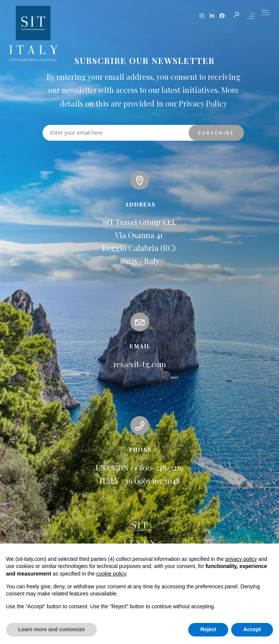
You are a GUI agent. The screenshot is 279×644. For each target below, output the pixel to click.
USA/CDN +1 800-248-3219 (139, 467)
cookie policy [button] (111, 574)
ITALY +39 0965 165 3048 (139, 481)
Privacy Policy (203, 103)
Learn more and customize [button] (51, 629)
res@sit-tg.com (140, 364)
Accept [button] (252, 629)
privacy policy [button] (241, 559)
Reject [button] (208, 629)
